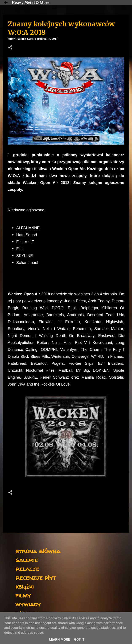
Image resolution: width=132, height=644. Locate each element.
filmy (23, 595)
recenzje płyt (36, 577)
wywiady (28, 604)
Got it (79, 639)
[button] (10, 48)
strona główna (38, 551)
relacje (27, 569)
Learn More (59, 639)
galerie (27, 560)
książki (25, 586)
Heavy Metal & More (31, 3)
